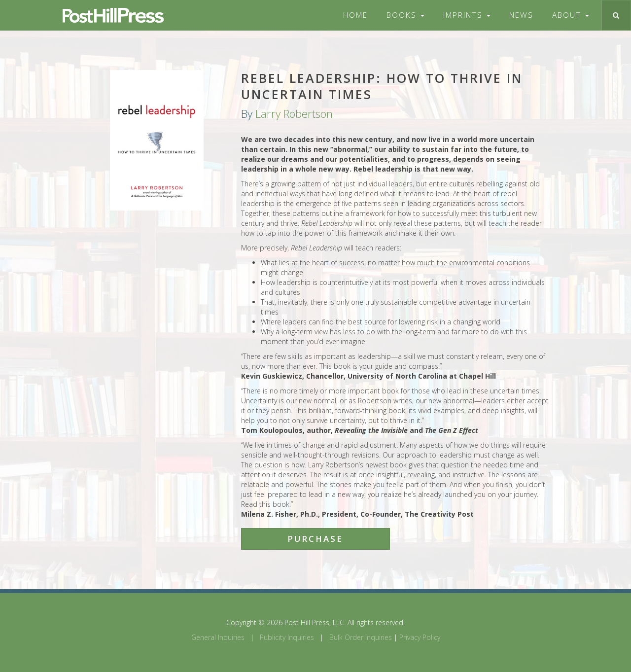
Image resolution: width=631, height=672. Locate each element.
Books (405, 15)
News (521, 15)
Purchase (315, 539)
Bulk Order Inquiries (361, 637)
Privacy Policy (420, 637)
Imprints (467, 15)
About (571, 15)
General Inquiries (218, 637)
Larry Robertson (294, 114)
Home (355, 15)
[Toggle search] (616, 15)
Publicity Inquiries (287, 637)
